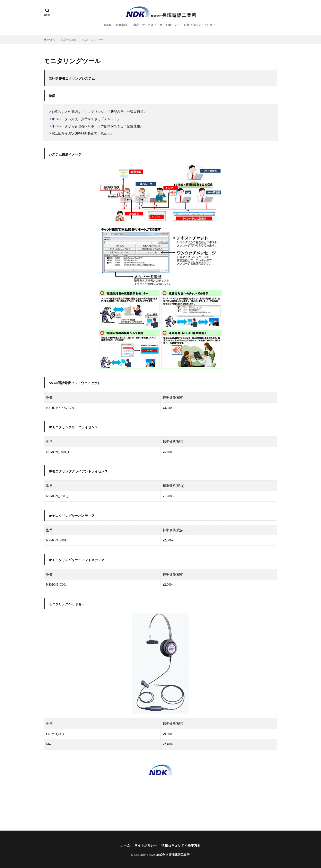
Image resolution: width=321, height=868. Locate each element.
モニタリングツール (93, 40)
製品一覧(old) (68, 40)
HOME (107, 25)
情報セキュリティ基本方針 (181, 845)
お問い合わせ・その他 (198, 25)
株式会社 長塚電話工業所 (173, 855)
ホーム (125, 845)
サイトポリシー (170, 25)
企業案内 (121, 25)
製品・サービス (143, 25)
